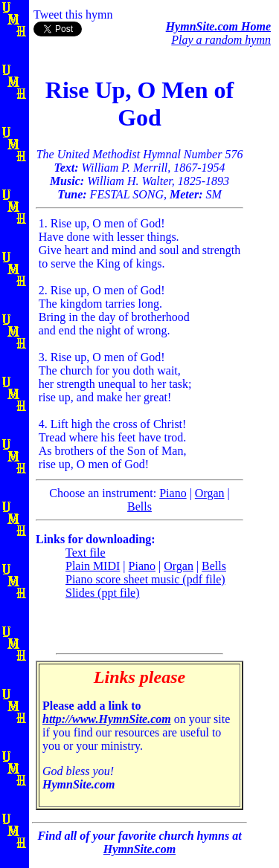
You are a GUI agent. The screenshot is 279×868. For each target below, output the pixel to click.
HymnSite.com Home (218, 26)
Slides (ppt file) (103, 593)
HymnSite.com (139, 849)
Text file (86, 553)
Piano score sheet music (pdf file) (145, 579)
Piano (173, 493)
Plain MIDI (93, 566)
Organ (210, 493)
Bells (139, 506)
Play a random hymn (221, 40)
